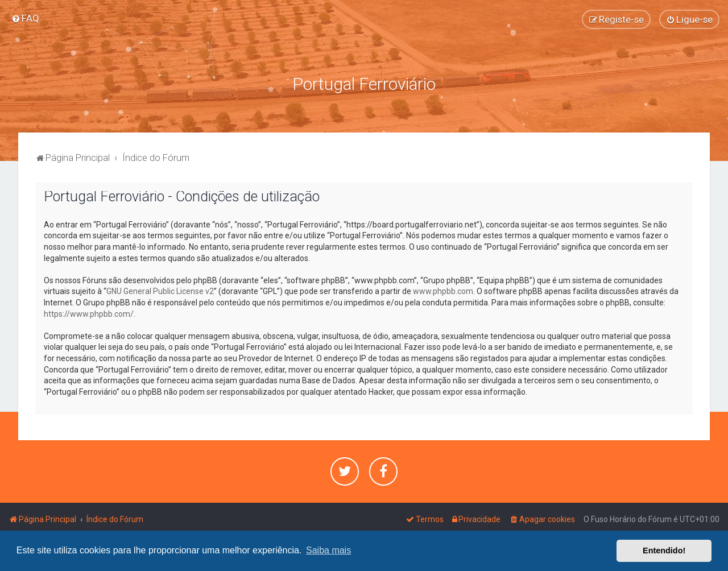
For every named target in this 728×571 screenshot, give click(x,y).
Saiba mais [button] (328, 550)
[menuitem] (25, 18)
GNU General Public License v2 (160, 291)
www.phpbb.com (443, 291)
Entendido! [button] (664, 551)
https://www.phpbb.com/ (89, 314)
